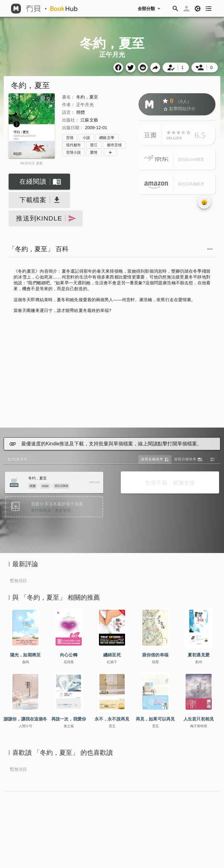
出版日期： (73, 128)
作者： (69, 105)
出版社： (71, 120)
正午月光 (85, 105)
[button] (175, 9)
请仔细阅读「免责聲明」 (53, 510)
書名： (69, 97)
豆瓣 (150, 135)
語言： (69, 112)
